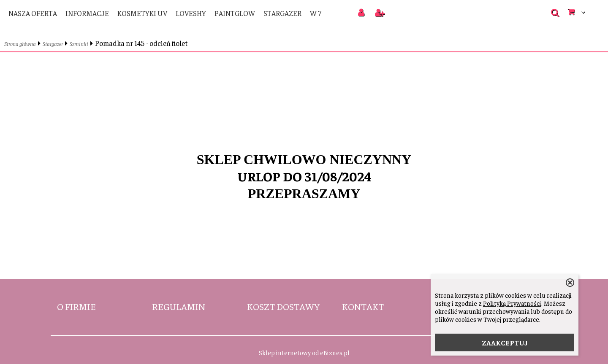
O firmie (76, 306)
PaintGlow (235, 13)
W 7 (316, 13)
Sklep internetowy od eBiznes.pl (304, 352)
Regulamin (179, 306)
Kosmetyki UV (142, 13)
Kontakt (363, 306)
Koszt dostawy (283, 306)
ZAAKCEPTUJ (505, 342)
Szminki (79, 44)
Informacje (87, 13)
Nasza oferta (33, 13)
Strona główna (20, 44)
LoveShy (191, 13)
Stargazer (282, 13)
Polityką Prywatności (512, 303)
